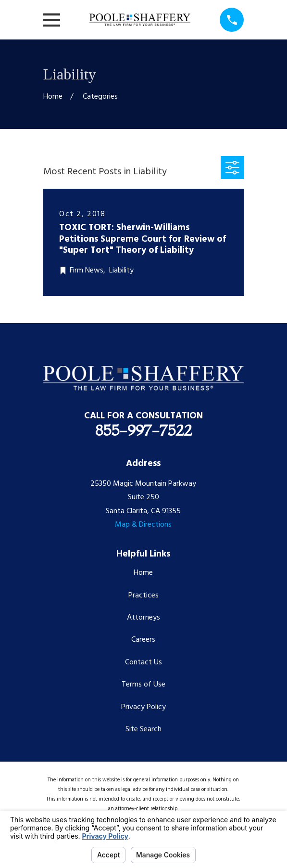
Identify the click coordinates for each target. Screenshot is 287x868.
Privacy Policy (143, 707)
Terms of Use (143, 685)
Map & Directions (143, 525)
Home (143, 573)
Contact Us (143, 662)
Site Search (143, 729)
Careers (143, 640)
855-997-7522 (143, 430)
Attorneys (143, 618)
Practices (143, 596)
